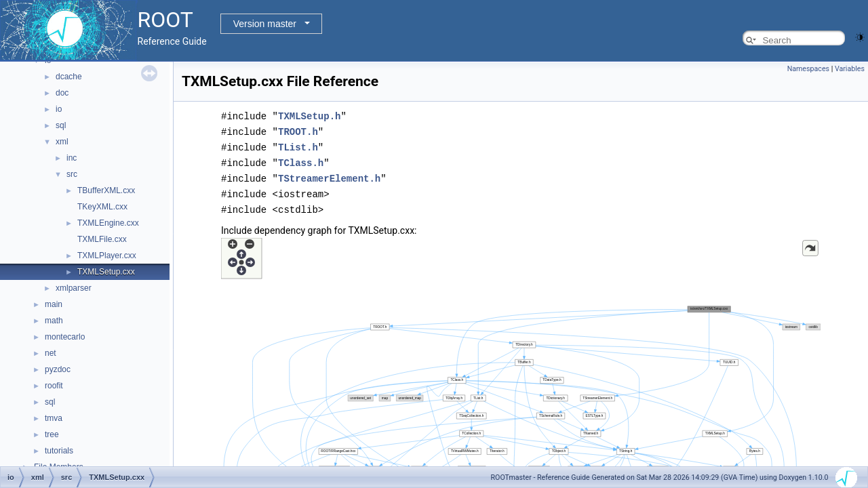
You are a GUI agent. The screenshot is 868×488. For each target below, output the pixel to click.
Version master (265, 24)
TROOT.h (298, 130)
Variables (850, 69)
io (59, 109)
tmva (54, 418)
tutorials (59, 451)
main (54, 304)
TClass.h (301, 160)
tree (52, 434)
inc (72, 158)
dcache (69, 77)
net (51, 353)
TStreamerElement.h (329, 175)
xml (62, 142)
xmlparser (74, 288)
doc (62, 93)
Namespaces (808, 69)
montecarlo (65, 337)
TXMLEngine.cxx (108, 223)
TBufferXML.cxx (106, 190)
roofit (54, 386)
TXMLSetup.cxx (106, 272)
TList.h (298, 145)
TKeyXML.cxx (102, 207)
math (54, 321)
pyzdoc (58, 369)
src (72, 174)
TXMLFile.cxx (102, 239)
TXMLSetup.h (309, 116)
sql (61, 125)
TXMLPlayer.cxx (107, 256)
